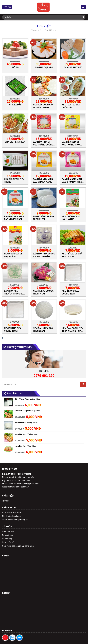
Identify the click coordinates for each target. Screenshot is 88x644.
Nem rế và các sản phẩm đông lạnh (18, 546)
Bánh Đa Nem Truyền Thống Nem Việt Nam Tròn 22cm (15, 292)
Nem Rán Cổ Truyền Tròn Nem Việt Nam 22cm (72, 330)
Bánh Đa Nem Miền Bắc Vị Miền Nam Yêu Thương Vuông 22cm (15, 218)
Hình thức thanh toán (11, 512)
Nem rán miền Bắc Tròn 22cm (43, 330)
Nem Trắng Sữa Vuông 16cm (13, 330)
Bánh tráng (7, 539)
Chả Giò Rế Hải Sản (15, 142)
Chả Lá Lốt (15, 105)
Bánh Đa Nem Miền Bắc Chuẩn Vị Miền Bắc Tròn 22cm (72, 181)
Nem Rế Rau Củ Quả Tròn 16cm (43, 292)
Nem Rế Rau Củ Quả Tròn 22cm (72, 255)
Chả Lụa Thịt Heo (73, 67)
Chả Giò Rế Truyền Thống (14, 181)
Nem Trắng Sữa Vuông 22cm (70, 292)
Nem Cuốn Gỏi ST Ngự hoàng (71, 218)
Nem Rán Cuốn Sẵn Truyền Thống (43, 106)
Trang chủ (36, 30)
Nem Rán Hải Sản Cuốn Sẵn (71, 106)
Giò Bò (15, 67)
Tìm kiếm (49, 30)
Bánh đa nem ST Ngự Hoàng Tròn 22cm (71, 143)
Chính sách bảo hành (11, 516)
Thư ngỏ (6, 501)
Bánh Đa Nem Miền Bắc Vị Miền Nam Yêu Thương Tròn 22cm (43, 181)
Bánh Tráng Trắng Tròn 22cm (43, 218)
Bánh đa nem (8, 535)
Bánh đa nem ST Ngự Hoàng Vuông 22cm (43, 143)
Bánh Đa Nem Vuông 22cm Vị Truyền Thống (44, 255)
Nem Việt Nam (9, 531)
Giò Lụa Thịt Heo (44, 67)
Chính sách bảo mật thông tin (15, 520)
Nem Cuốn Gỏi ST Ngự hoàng (13, 255)
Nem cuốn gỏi (8, 542)
